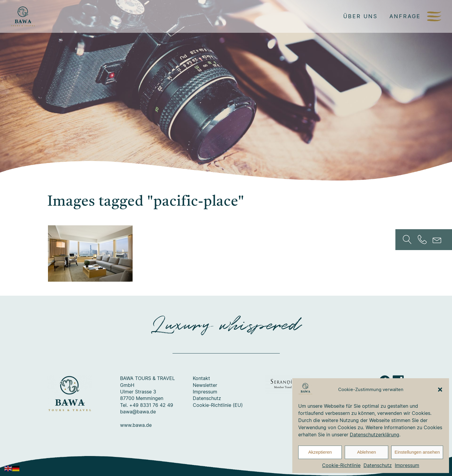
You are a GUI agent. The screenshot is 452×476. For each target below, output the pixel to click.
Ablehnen (366, 452)
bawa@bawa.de (138, 412)
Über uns (360, 16)
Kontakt (201, 378)
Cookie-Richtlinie (341, 465)
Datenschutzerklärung (375, 435)
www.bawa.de (136, 425)
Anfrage (405, 16)
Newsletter (205, 385)
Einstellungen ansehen (417, 452)
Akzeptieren (320, 452)
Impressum (407, 465)
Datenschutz (378, 465)
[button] (440, 390)
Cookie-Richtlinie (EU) (218, 405)
